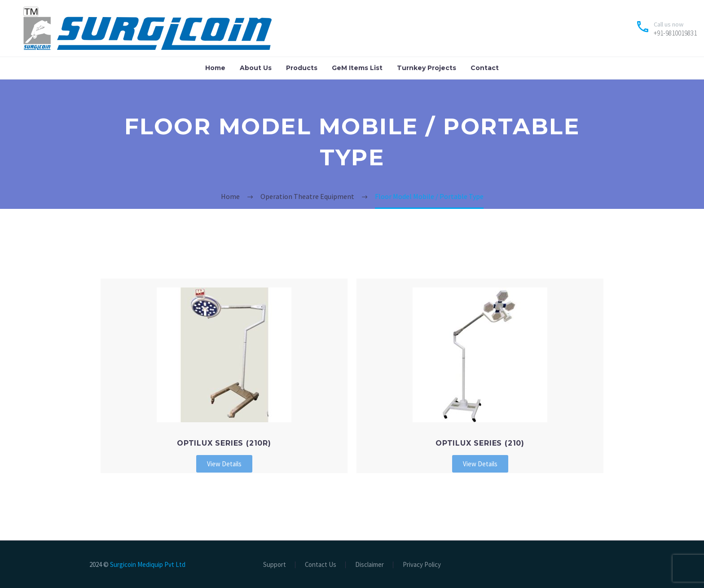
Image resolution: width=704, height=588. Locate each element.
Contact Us (321, 565)
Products (302, 68)
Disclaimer (370, 565)
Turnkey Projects (427, 68)
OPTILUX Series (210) (480, 443)
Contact (485, 68)
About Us (256, 68)
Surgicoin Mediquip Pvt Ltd (148, 564)
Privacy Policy (422, 565)
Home (215, 68)
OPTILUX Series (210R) (224, 443)
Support (275, 565)
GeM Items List (357, 68)
